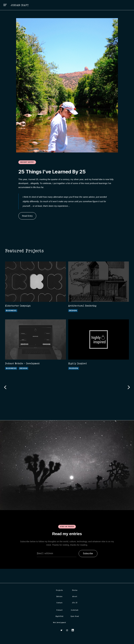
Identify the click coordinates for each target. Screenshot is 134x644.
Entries (59, 596)
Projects (59, 590)
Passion (74, 368)
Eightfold (59, 616)
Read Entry (27, 216)
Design (73, 311)
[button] (5, 5)
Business (11, 311)
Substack (75, 610)
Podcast (59, 610)
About (75, 596)
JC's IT (75, 603)
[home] (20, 5)
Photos (75, 590)
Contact (59, 603)
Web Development (59, 622)
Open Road (75, 616)
